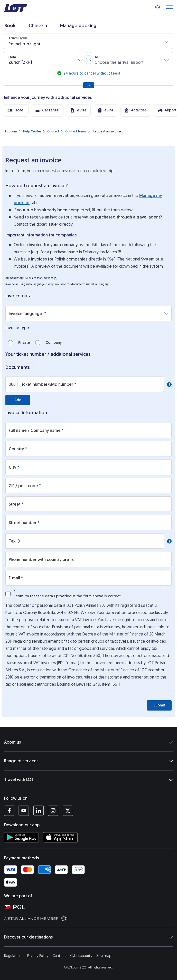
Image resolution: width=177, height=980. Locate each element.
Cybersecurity (81, 956)
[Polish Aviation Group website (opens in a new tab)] (90, 907)
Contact (59, 956)
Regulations (14, 956)
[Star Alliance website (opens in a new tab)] (90, 918)
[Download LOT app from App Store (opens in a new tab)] (60, 837)
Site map (104, 956)
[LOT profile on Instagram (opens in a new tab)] (53, 811)
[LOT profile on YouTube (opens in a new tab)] (24, 811)
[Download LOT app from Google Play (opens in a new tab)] (21, 837)
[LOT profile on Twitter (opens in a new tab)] (68, 811)
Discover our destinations (88, 937)
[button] (88, 41)
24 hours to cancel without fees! (91, 73)
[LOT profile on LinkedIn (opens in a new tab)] (38, 811)
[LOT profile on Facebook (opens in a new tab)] (9, 811)
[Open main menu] (169, 8)
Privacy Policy (38, 956)
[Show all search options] (89, 85)
